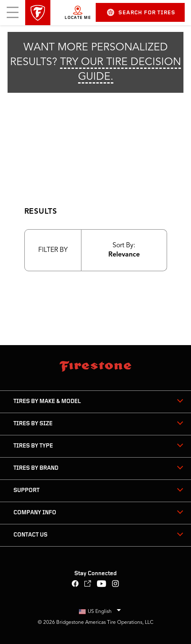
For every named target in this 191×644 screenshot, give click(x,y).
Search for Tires (141, 12)
